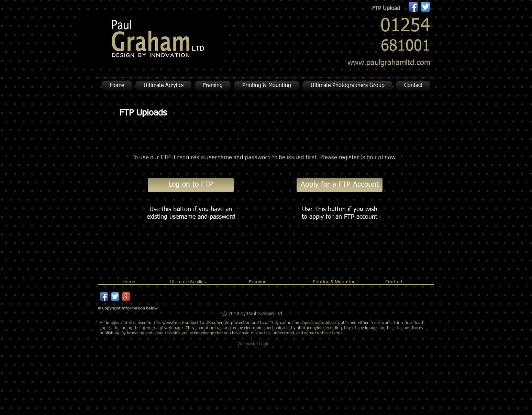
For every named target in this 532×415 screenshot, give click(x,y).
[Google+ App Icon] (126, 297)
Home (129, 282)
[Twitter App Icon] (425, 7)
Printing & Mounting (334, 282)
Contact (394, 282)
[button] (267, 86)
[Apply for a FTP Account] (340, 185)
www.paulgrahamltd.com (389, 63)
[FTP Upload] (386, 9)
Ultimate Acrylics (188, 282)
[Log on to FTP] (191, 185)
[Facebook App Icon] (413, 7)
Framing (258, 282)
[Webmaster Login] (253, 344)
